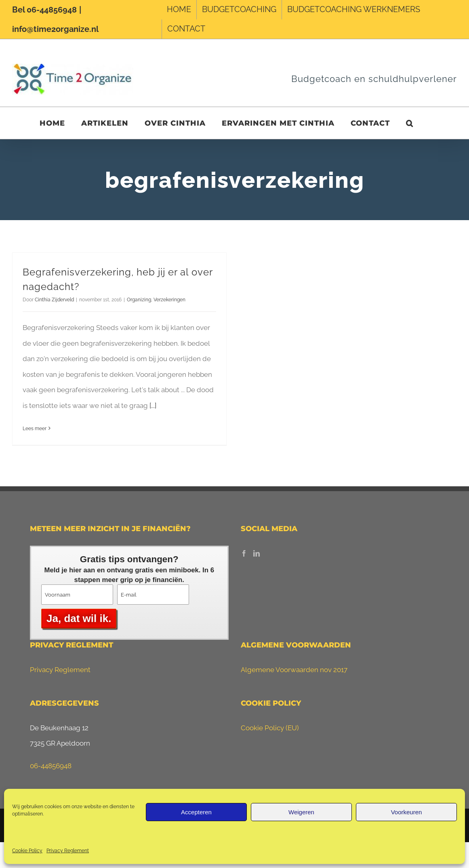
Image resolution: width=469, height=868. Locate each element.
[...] (153, 406)
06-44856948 (51, 766)
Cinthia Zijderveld (54, 300)
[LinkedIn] (257, 553)
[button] (410, 123)
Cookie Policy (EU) (270, 728)
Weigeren (301, 812)
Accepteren (196, 812)
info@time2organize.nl (55, 29)
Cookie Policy (27, 851)
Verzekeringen (169, 300)
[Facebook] (244, 553)
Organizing (139, 300)
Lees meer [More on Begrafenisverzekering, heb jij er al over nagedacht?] (35, 429)
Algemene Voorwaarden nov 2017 (294, 670)
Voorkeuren (407, 812)
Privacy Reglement (68, 851)
